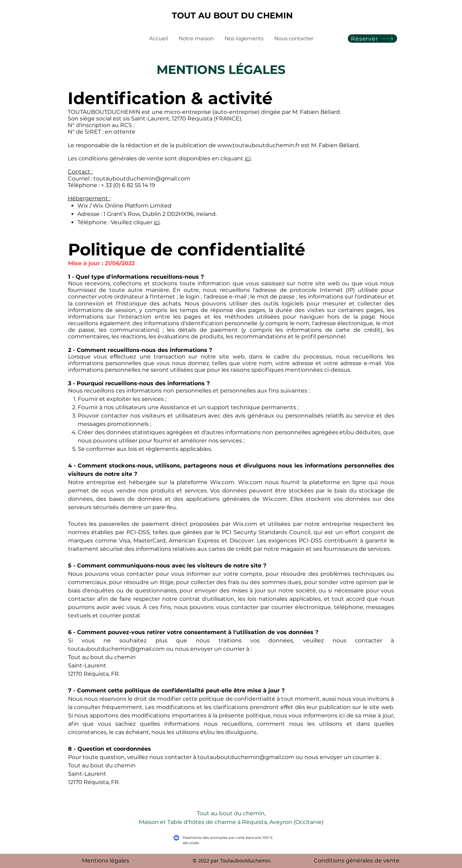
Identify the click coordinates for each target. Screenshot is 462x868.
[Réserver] (372, 39)
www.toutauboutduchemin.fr (258, 145)
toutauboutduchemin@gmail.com (142, 179)
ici (248, 158)
